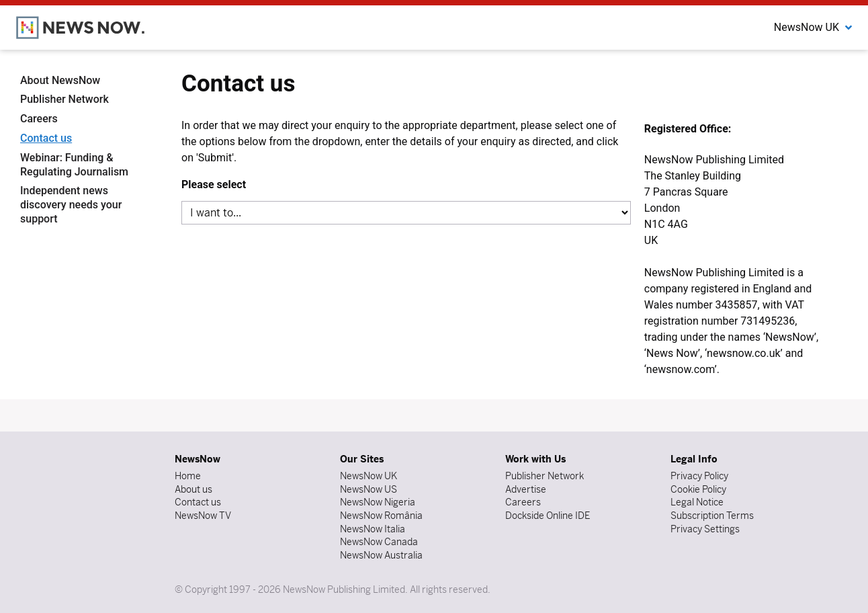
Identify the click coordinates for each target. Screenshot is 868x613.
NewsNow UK (368, 476)
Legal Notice (697, 502)
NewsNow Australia (381, 555)
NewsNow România (381, 516)
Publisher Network (64, 99)
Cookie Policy (698, 489)
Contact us (46, 138)
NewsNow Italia (373, 529)
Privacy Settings (705, 529)
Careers (39, 119)
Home (188, 476)
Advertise (526, 489)
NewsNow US (368, 489)
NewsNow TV (203, 516)
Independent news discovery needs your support (71, 205)
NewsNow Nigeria (378, 502)
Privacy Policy (699, 476)
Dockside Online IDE (548, 516)
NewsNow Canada (379, 542)
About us (193, 489)
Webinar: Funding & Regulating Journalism (74, 165)
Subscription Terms (712, 516)
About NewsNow (60, 80)
